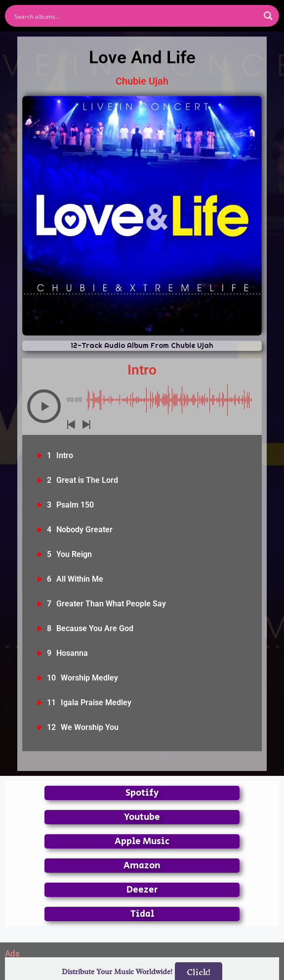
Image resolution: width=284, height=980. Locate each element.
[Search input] (136, 16)
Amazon (142, 866)
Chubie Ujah (142, 81)
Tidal (142, 914)
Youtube (142, 817)
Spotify (142, 793)
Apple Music (142, 841)
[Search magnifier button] (268, 16)
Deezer (142, 890)
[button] (44, 406)
